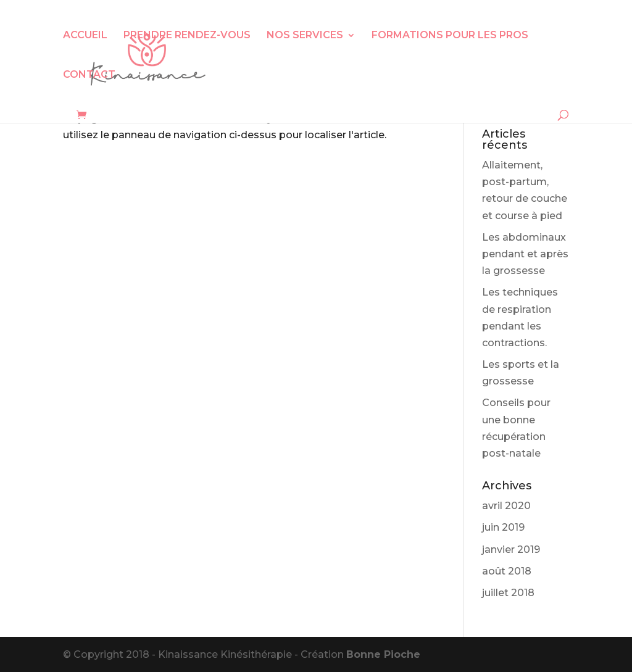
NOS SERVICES (305, 36)
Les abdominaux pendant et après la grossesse (525, 254)
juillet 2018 (508, 593)
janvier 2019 (511, 550)
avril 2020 (506, 506)
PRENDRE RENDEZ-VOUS (187, 36)
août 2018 (507, 571)
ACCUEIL (85, 36)
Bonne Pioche (383, 654)
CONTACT (89, 75)
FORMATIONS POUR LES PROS (450, 36)
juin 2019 (503, 527)
